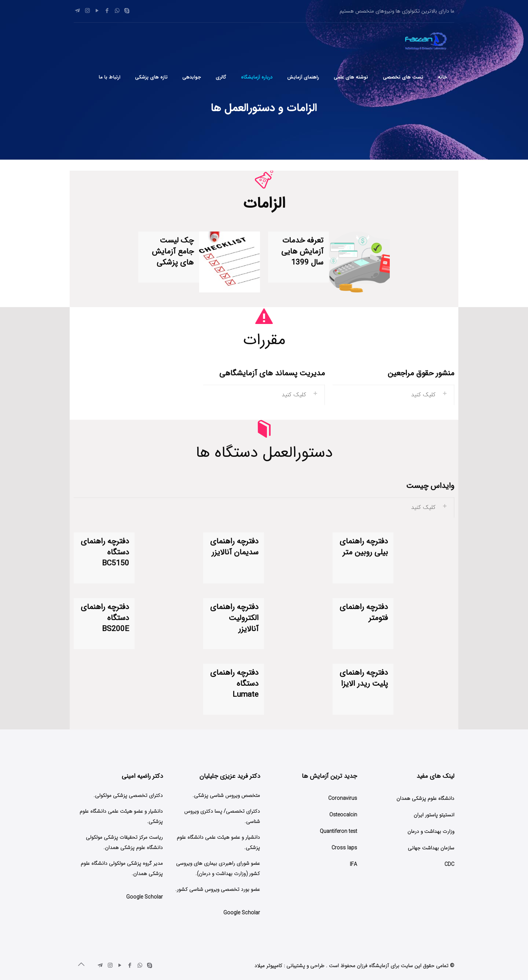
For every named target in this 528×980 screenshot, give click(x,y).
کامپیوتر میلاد (268, 966)
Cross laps (344, 848)
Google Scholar (242, 913)
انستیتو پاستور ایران (434, 815)
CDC (449, 864)
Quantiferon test (338, 831)
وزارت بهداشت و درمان (431, 831)
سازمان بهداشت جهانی (431, 848)
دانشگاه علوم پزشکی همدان (425, 798)
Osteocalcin (343, 815)
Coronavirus (343, 798)
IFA (353, 864)
